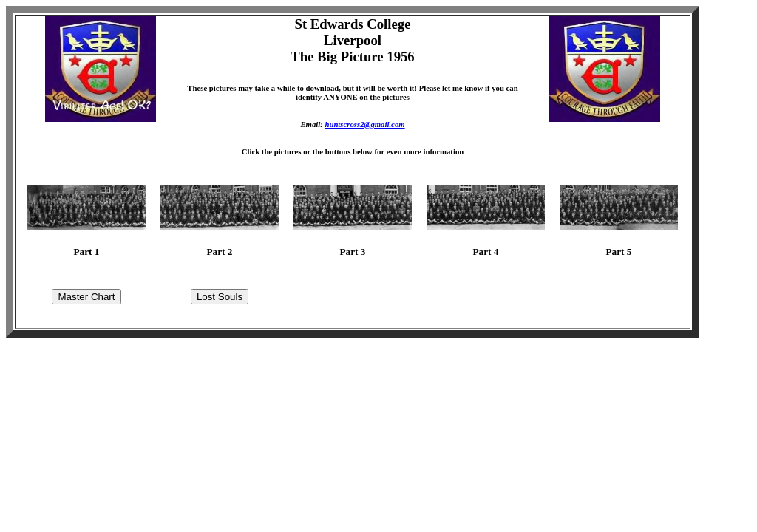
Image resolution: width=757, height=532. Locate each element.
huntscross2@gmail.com (364, 124)
